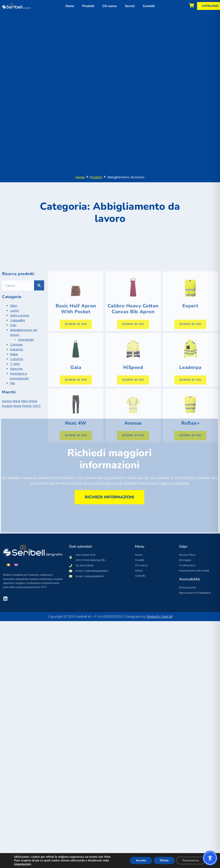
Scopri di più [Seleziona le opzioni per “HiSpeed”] (133, 415)
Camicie (16, 380)
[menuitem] (8, 565)
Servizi (130, 6)
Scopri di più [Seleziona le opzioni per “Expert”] (190, 360)
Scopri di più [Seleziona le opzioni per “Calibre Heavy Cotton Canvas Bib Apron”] (133, 360)
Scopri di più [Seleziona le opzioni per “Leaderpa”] (190, 415)
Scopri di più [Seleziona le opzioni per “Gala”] (76, 415)
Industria (17, 385)
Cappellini (17, 356)
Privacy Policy (187, 555)
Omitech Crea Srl (159, 617)
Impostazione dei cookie (194, 571)
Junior (15, 346)
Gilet (14, 341)
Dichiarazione (188, 588)
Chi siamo (110, 6)
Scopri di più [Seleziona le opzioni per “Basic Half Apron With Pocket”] (76, 360)
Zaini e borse (20, 351)
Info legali (185, 560)
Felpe (14, 389)
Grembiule (26, 375)
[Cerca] (39, 321)
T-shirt (15, 399)
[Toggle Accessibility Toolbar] (210, 858)
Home (70, 6)
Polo (13, 360)
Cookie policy (187, 565)
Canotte (17, 394)
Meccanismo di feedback (195, 593)
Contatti (149, 6)
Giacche (16, 404)
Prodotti (88, 6)
